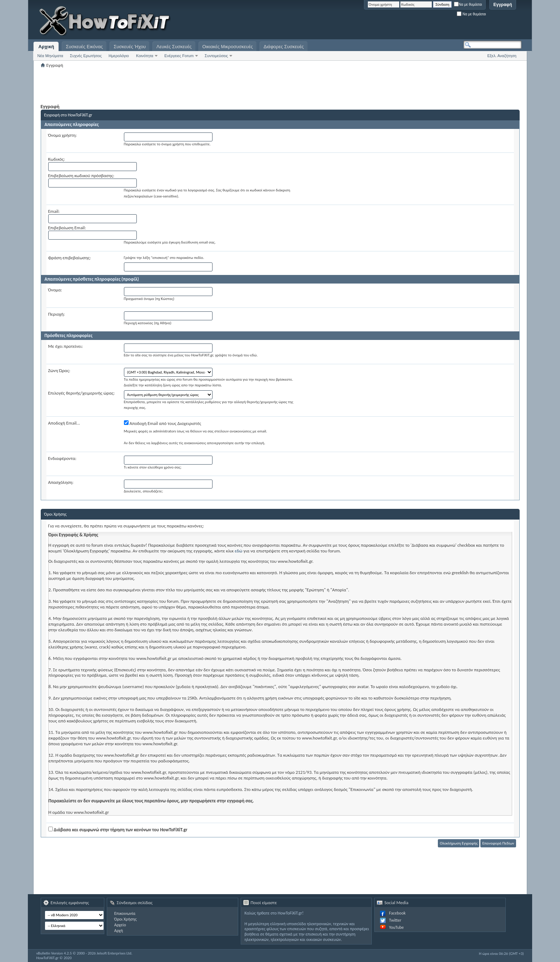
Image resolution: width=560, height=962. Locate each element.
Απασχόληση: (61, 482)
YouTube (396, 927)
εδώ (239, 551)
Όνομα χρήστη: (62, 135)
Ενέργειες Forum (179, 56)
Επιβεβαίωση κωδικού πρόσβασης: (81, 176)
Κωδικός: (57, 159)
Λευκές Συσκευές (174, 47)
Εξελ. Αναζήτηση (502, 56)
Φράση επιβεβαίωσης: (70, 258)
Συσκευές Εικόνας (84, 47)
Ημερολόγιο (119, 56)
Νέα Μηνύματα (50, 56)
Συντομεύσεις (216, 56)
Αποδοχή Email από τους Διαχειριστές (163, 423)
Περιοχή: (57, 314)
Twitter (395, 920)
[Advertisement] (432, 21)
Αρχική (46, 47)
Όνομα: (55, 290)
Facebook (397, 913)
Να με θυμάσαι (468, 4)
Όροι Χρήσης (126, 919)
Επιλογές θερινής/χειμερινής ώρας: (82, 393)
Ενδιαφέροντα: (62, 458)
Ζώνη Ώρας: (59, 370)
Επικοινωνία (125, 913)
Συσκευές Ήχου (130, 47)
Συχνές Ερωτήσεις (86, 56)
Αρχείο (120, 925)
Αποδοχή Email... (64, 423)
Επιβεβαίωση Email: (67, 228)
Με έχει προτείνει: (66, 346)
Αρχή (119, 931)
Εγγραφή (502, 5)
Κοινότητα (145, 56)
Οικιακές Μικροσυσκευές (228, 47)
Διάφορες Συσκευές (284, 47)
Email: (54, 211)
